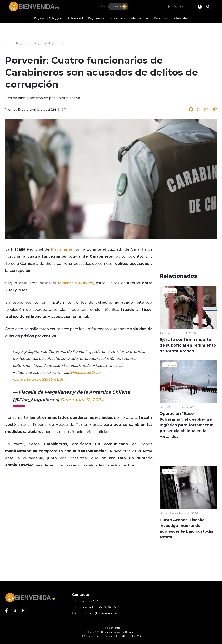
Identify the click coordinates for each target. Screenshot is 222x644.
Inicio (8, 43)
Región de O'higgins (48, 18)
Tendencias (117, 18)
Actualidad (75, 18)
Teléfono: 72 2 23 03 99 (87, 601)
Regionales (96, 18)
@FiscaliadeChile (85, 372)
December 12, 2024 (82, 400)
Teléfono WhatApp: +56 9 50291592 (96, 607)
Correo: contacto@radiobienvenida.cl (97, 613)
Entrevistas (180, 18)
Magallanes (62, 249)
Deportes (161, 18)
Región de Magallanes (48, 43)
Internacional (139, 18)
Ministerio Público (76, 283)
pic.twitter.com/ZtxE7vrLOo (38, 379)
